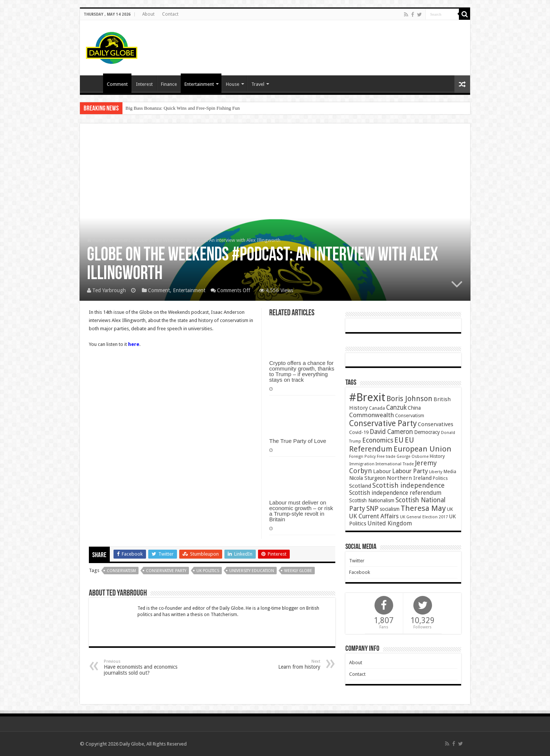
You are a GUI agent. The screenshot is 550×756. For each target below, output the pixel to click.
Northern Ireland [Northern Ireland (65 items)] (409, 478)
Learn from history (282, 664)
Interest (144, 84)
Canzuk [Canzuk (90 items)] (396, 407)
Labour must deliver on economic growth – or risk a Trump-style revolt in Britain (301, 511)
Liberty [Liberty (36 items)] (436, 472)
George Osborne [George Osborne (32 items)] (413, 457)
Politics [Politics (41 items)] (440, 478)
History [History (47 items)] (437, 456)
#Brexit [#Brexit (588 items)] (367, 397)
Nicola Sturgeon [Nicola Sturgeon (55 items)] (367, 478)
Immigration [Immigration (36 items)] (362, 464)
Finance (169, 84)
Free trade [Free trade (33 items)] (386, 457)
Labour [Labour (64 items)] (382, 471)
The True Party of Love (298, 441)
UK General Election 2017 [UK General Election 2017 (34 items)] (424, 517)
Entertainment (199, 84)
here (134, 344)
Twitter (357, 561)
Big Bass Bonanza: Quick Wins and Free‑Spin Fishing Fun (183, 108)
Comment (117, 84)
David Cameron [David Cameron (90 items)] (391, 432)
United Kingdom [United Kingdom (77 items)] (390, 523)
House (233, 84)
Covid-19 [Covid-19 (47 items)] (359, 432)
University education (252, 571)
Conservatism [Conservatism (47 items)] (410, 416)
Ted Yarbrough (109, 290)
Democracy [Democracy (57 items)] (427, 432)
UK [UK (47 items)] (450, 509)
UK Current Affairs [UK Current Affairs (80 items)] (374, 516)
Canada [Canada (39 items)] (377, 408)
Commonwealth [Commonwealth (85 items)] (372, 415)
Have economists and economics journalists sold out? (142, 667)
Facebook (360, 572)
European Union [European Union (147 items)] (422, 449)
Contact (170, 14)
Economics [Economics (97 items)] (378, 440)
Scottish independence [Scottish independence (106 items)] (408, 485)
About (148, 14)
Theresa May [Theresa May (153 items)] (423, 508)
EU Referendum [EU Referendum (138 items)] (382, 444)
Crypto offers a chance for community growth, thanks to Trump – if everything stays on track (302, 371)
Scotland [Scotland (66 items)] (360, 486)
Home (96, 240)
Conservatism (121, 571)
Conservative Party (166, 571)
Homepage (93, 83)
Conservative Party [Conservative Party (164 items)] (383, 423)
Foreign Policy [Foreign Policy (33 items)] (362, 457)
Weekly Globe (298, 571)
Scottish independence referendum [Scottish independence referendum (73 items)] (395, 493)
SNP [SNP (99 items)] (372, 508)
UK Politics (208, 571)
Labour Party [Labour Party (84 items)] (410, 471)
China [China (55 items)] (414, 408)
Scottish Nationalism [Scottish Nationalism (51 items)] (372, 500)
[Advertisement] (329, 44)
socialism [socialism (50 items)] (390, 509)
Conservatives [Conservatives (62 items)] (436, 424)
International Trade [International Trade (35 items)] (395, 464)
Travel (258, 84)
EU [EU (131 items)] (399, 440)
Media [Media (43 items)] (450, 471)
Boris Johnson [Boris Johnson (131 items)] (409, 399)
